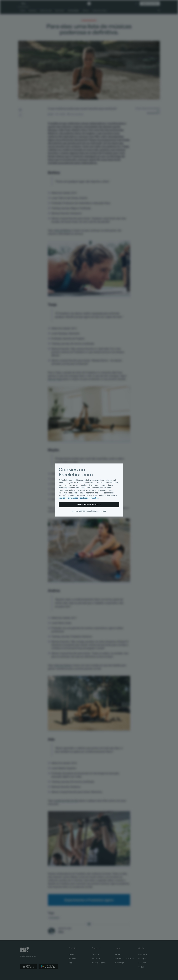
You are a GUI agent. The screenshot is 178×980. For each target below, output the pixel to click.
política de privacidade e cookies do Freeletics (78, 498)
